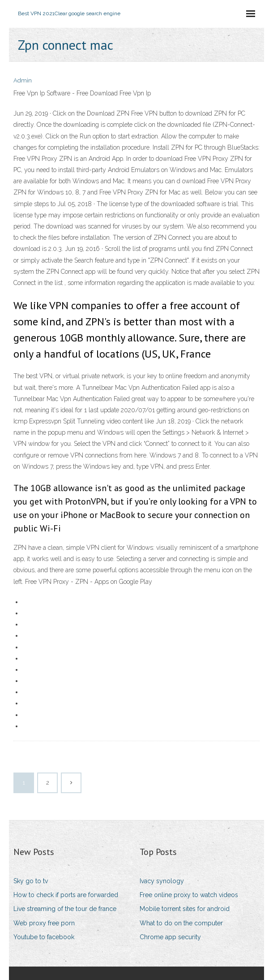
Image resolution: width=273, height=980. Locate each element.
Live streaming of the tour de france (65, 909)
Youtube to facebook (44, 937)
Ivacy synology (162, 881)
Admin (23, 80)
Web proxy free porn (44, 923)
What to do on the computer (181, 923)
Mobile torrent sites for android (185, 909)
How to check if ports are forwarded (66, 895)
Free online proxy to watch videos (189, 895)
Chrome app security (170, 937)
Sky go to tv (31, 881)
